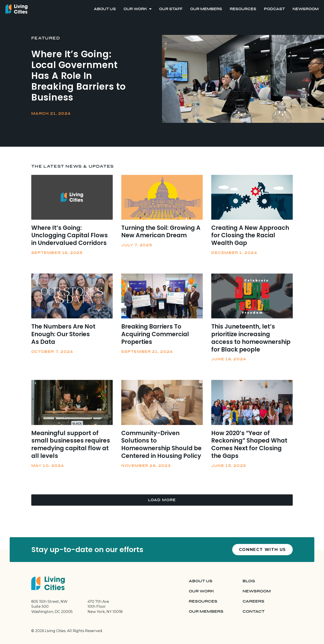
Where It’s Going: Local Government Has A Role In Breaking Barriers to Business (79, 76)
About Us (105, 9)
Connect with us (262, 550)
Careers (253, 601)
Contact (254, 612)
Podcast (274, 9)
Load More (162, 500)
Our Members (206, 9)
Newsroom (306, 9)
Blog (249, 581)
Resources (243, 9)
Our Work (135, 9)
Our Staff (171, 9)
